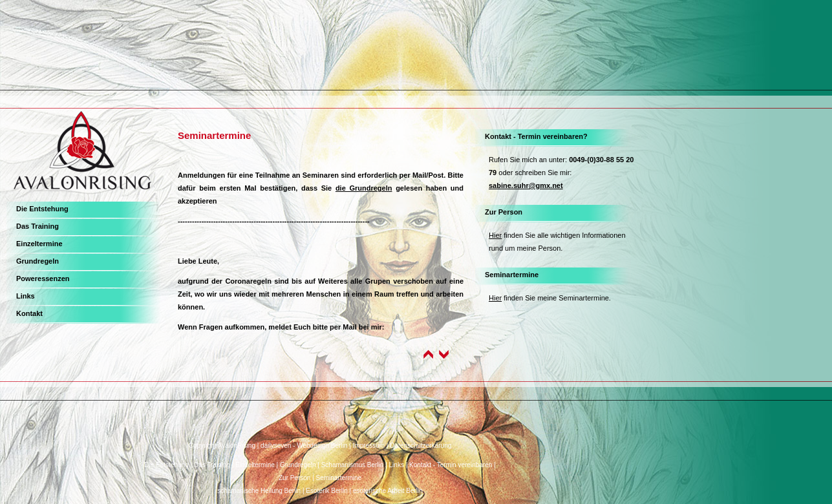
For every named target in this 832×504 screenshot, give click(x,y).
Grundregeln (37, 261)
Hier (495, 235)
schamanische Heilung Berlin (259, 491)
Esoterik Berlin (326, 491)
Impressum (369, 446)
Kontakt (29, 313)
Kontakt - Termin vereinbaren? (536, 136)
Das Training (37, 226)
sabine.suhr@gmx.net (526, 185)
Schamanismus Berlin (353, 465)
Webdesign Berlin (322, 446)
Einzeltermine (39, 244)
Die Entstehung (42, 209)
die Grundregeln (364, 188)
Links (26, 296)
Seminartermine (512, 275)
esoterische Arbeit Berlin (388, 491)
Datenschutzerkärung (421, 446)
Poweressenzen (43, 278)
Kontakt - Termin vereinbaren (451, 465)
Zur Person (504, 212)
